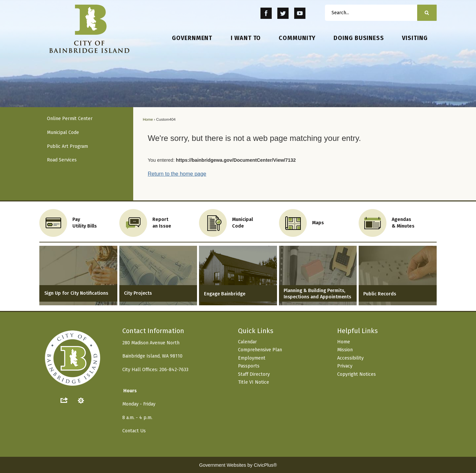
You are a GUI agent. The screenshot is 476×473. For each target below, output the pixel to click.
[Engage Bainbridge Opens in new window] (238, 276)
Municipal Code (63, 132)
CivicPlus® (265, 465)
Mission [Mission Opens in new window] (345, 350)
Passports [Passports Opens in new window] (249, 366)
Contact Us (134, 431)
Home (148, 119)
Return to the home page (177, 174)
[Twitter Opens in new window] (283, 13)
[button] (427, 13)
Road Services (62, 160)
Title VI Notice (254, 382)
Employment (252, 358)
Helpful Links (357, 331)
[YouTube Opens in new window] (300, 13)
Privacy (345, 366)
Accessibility (350, 358)
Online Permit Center (70, 119)
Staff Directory (254, 374)
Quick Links (256, 331)
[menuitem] (192, 38)
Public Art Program (67, 146)
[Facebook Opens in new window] (266, 13)
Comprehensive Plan (260, 350)
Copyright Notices (357, 374)
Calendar (247, 342)
